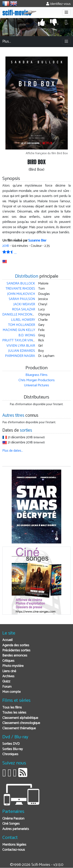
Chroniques (10, 754)
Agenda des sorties (16, 645)
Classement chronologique (21, 723)
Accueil (7, 640)
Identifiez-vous (58, 4)
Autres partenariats (16, 829)
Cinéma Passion (13, 819)
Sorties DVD (11, 744)
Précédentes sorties (16, 651)
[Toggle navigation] (66, 13)
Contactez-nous (14, 850)
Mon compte (11, 692)
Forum (7, 687)
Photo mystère (13, 666)
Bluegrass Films (36, 375)
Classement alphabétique (20, 718)
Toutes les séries (14, 713)
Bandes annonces (15, 656)
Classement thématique (19, 728)
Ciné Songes (11, 824)
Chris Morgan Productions (37, 380)
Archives (8, 676)
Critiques (8, 661)
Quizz (6, 682)
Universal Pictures (36, 385)
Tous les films (12, 708)
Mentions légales (14, 845)
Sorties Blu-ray (13, 749)
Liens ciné (9, 671)
